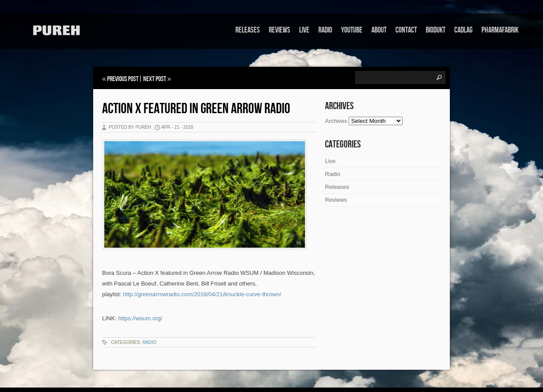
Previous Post (123, 79)
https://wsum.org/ (140, 318)
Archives (336, 121)
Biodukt (436, 30)
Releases (248, 30)
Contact (406, 30)
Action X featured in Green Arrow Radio (196, 109)
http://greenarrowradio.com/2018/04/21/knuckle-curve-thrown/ (202, 294)
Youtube (352, 30)
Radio (325, 30)
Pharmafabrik (500, 30)
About (379, 30)
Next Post (155, 79)
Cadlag (463, 30)
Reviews (280, 30)
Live (304, 30)
